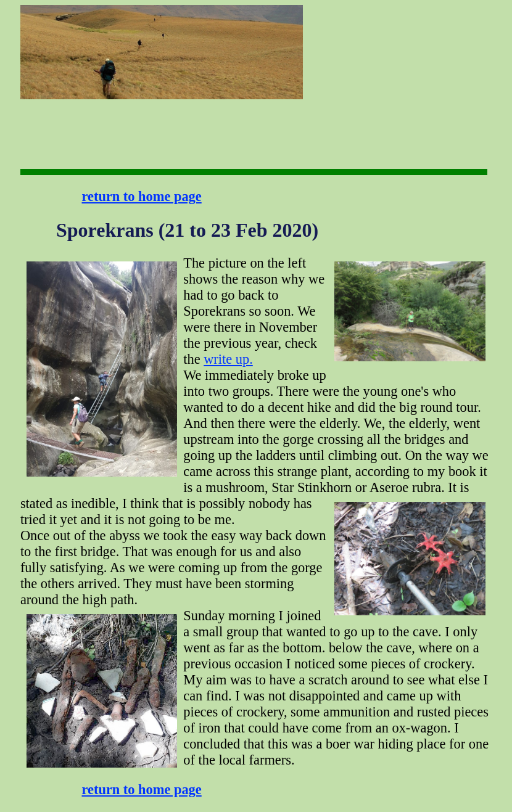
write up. (228, 359)
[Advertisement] (341, 43)
